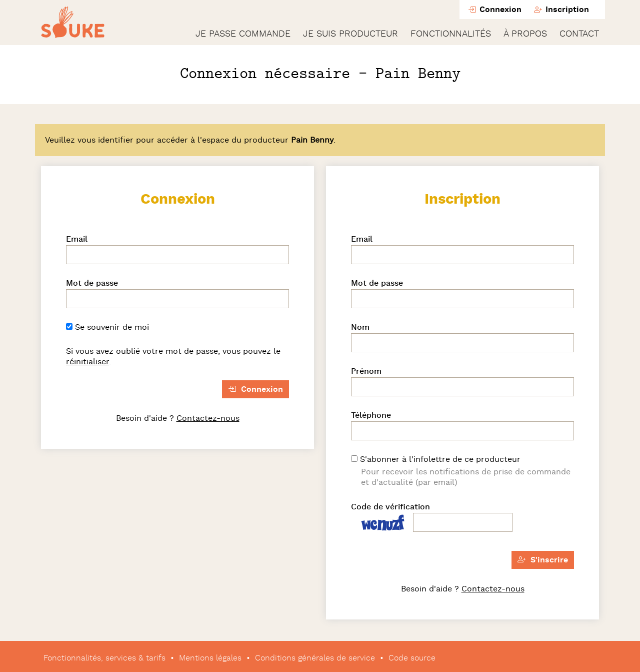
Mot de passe (92, 283)
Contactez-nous (208, 418)
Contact (579, 34)
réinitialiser (87, 362)
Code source (412, 658)
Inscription (561, 10)
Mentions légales (210, 658)
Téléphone (371, 415)
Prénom (366, 371)
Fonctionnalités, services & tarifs (104, 658)
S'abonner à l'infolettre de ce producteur (436, 459)
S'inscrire (543, 560)
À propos (525, 34)
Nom (360, 327)
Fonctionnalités (451, 34)
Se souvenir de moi (107, 327)
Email (77, 239)
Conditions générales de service (315, 658)
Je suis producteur (350, 34)
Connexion (495, 10)
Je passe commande (243, 34)
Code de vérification (390, 507)
